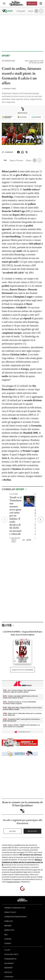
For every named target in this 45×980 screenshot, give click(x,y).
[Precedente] (5, 520)
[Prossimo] (40, 520)
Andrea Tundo (9, 89)
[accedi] (41, 3)
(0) (29, 540)
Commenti (7, 152)
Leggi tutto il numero (22, 670)
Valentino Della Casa (15, 540)
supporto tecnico (13, 882)
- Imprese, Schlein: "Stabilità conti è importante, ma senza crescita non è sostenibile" (21, 726)
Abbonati (32, 3)
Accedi (13, 831)
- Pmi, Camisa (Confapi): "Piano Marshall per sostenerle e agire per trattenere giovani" (19, 691)
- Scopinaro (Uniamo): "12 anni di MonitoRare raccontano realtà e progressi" (20, 703)
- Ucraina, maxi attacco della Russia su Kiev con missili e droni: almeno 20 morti (20, 697)
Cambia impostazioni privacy (16, 917)
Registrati (32, 831)
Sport (6, 56)
